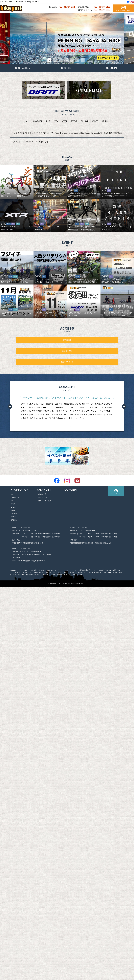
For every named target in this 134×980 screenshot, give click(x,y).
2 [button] (67, 427)
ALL (28, 121)
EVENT (74, 121)
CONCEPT (112, 68)
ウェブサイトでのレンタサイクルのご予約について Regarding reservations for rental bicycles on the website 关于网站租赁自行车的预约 (67, 133)
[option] (67, 39)
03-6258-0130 (90, 530)
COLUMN (85, 121)
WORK (65, 121)
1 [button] (64, 427)
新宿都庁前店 (67, 351)
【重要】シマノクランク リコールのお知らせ (30, 142)
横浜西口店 (42, 494)
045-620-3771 (31, 530)
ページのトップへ (116, 493)
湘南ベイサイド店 (67, 362)
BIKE (48, 121)
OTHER (105, 121)
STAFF (95, 121)
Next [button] (126, 39)
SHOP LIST (67, 68)
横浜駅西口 (67, 340)
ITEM (56, 121)
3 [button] (70, 427)
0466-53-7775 (36, 551)
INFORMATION (22, 68)
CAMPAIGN (38, 121)
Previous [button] (8, 39)
